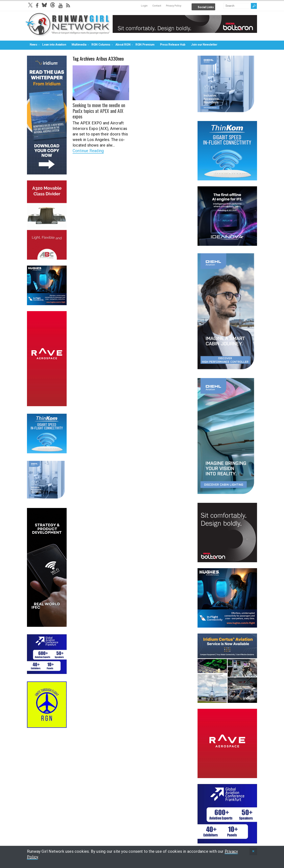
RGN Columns (101, 45)
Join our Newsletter (204, 45)
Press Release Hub (173, 45)
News (33, 45)
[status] (253, 851)
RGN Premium (145, 45)
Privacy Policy (174, 6)
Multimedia (79, 45)
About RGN (123, 45)
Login (144, 6)
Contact (157, 6)
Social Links (206, 7)
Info (220, 6)
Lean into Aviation (54, 45)
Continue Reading (88, 151)
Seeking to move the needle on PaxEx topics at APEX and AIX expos (99, 111)
